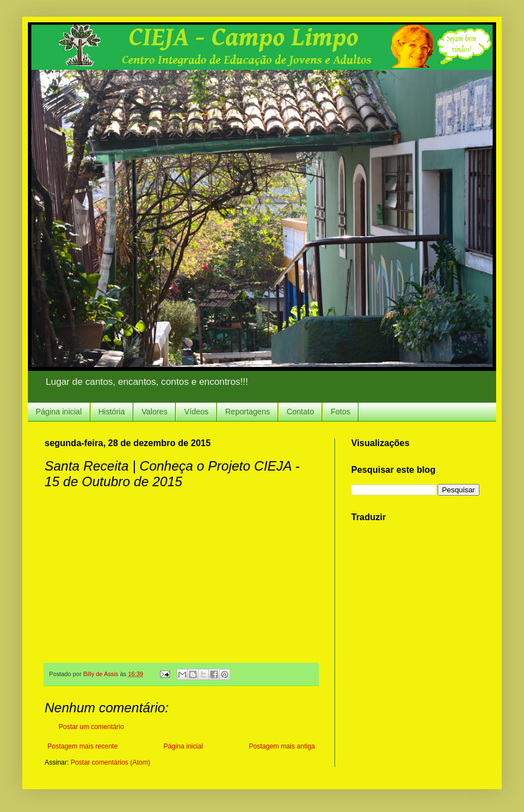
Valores (154, 412)
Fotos (340, 412)
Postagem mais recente (83, 746)
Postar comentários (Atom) (111, 762)
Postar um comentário (91, 727)
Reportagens (248, 412)
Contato (300, 412)
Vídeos (196, 412)
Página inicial (59, 412)
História (112, 412)
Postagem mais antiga (282, 746)
